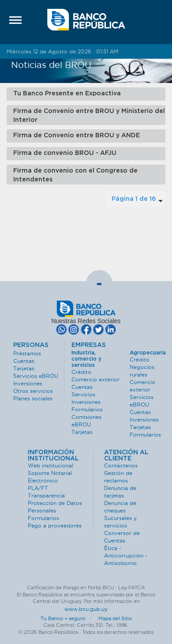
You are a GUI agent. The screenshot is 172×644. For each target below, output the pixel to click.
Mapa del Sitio (115, 618)
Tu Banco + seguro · (69, 618)
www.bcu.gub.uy (86, 609)
